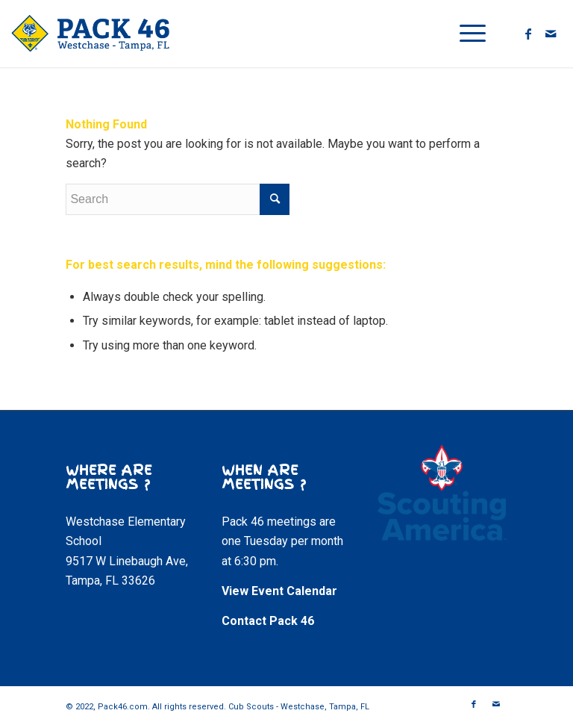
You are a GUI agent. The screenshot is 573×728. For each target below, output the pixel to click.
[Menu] (465, 34)
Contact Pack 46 (268, 621)
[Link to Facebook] (528, 34)
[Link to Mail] (551, 34)
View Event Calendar (279, 591)
